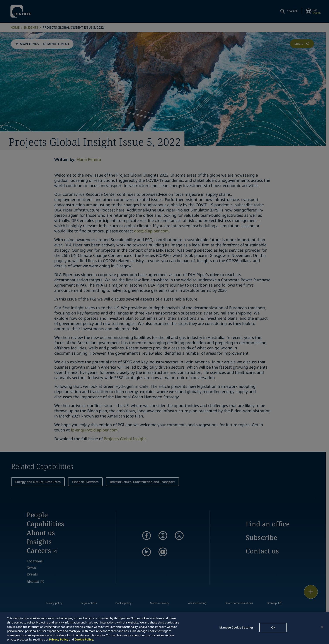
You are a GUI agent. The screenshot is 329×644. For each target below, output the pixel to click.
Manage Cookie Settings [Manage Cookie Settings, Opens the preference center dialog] (236, 627)
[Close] (322, 627)
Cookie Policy (84, 639)
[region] (164, 628)
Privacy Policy (59, 639)
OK (273, 627)
